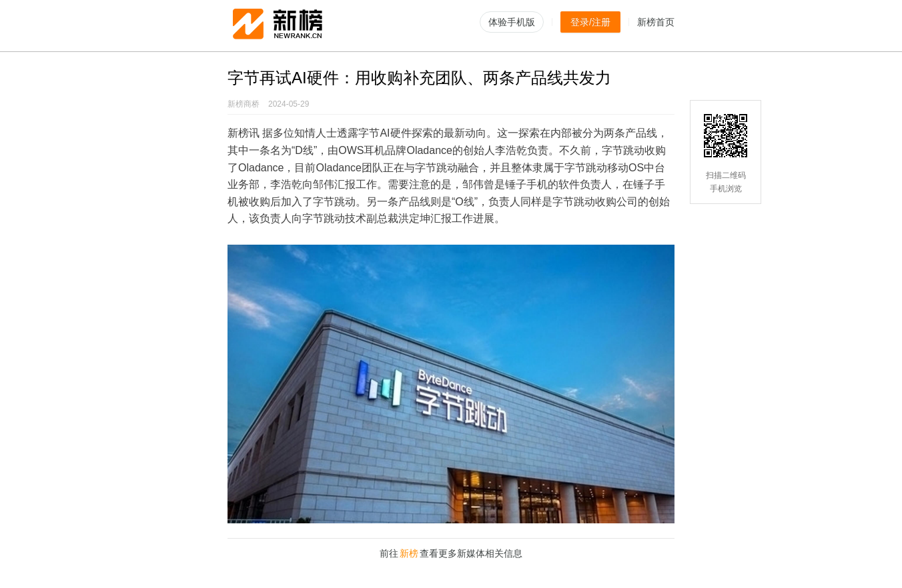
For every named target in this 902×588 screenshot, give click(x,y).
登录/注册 (590, 22)
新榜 (409, 553)
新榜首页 (656, 22)
